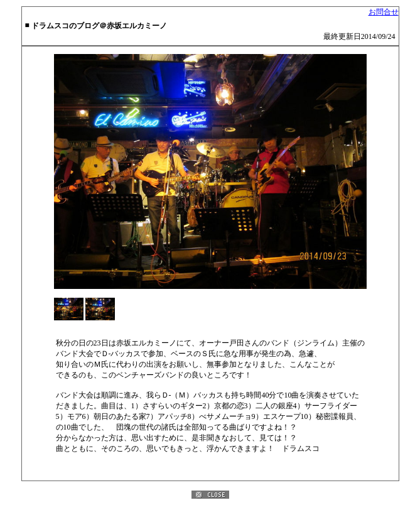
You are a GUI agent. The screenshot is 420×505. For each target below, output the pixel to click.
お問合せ (384, 12)
